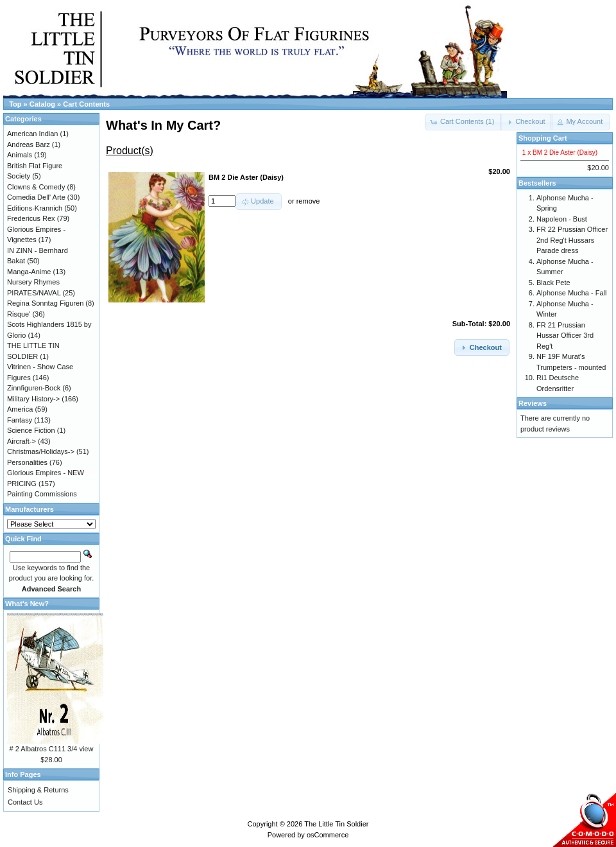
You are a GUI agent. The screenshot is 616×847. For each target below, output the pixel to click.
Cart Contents (86, 104)
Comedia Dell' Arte (36, 197)
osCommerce (328, 835)
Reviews (533, 403)
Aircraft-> (21, 441)
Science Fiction (31, 430)
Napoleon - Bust (562, 219)
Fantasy (20, 420)
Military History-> (33, 399)
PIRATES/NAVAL (34, 293)
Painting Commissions (42, 494)
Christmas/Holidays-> (41, 451)
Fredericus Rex (31, 218)
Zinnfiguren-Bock (34, 388)
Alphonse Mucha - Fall (571, 293)
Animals (20, 155)
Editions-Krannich (35, 208)
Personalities (27, 462)
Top (15, 104)
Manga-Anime (29, 272)
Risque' (19, 314)
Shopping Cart (543, 138)
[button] (526, 122)
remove (308, 201)
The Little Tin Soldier (336, 824)
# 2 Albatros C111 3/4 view (52, 749)
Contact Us (25, 802)
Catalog (42, 104)
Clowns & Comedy (36, 187)
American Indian (33, 134)
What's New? (27, 604)
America (20, 409)
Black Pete (553, 283)
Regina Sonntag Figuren (45, 303)
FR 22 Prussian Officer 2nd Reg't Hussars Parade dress (572, 240)
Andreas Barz (29, 144)
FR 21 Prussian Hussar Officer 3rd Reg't (565, 336)
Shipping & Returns (38, 790)
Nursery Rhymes (33, 282)
